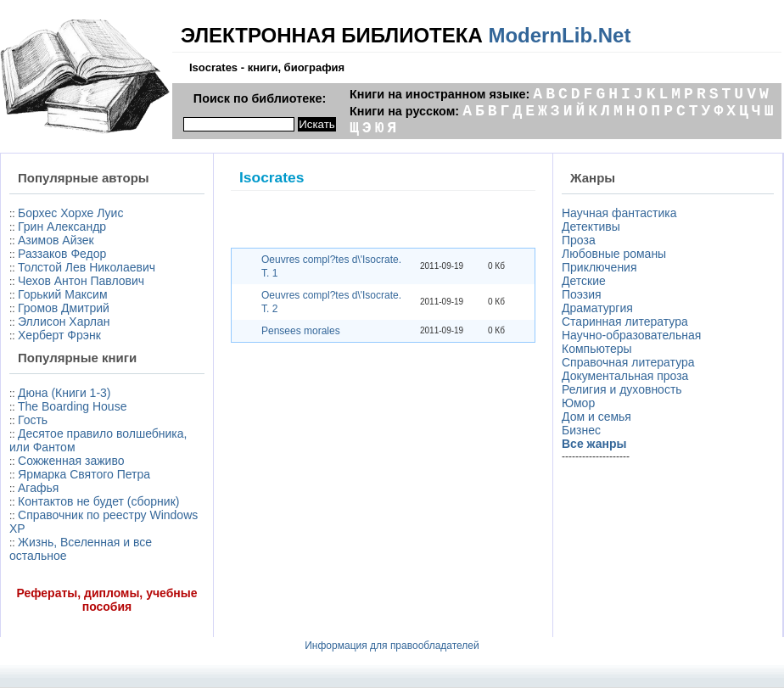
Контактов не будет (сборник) (98, 501)
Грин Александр (62, 227)
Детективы (591, 227)
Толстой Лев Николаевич (87, 267)
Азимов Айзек (56, 240)
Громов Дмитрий (64, 308)
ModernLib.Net (559, 35)
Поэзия (582, 294)
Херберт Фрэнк (59, 335)
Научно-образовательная (631, 335)
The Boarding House (72, 406)
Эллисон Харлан (64, 322)
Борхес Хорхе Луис (70, 213)
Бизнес (581, 430)
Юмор (578, 403)
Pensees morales (301, 331)
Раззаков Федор (62, 254)
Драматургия (597, 308)
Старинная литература (625, 322)
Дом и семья (596, 417)
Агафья (38, 488)
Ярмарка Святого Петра (84, 474)
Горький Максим (63, 294)
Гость (33, 420)
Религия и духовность (622, 389)
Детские (584, 281)
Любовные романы (614, 254)
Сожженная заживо (71, 461)
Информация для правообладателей (392, 646)
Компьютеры (597, 349)
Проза (579, 240)
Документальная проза (625, 376)
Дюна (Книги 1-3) (64, 393)
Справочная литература (628, 362)
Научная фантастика (619, 213)
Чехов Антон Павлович (81, 281)
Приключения (599, 267)
